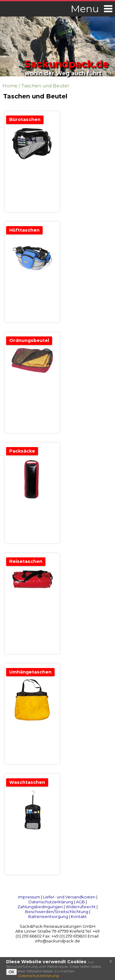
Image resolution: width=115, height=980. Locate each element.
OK (11, 972)
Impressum (29, 897)
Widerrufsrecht (81, 907)
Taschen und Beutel (45, 86)
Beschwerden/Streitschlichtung (57, 912)
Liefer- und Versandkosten (69, 897)
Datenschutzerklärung (51, 902)
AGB (80, 902)
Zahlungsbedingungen (40, 907)
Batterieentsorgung (48, 916)
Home (10, 86)
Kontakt (79, 916)
